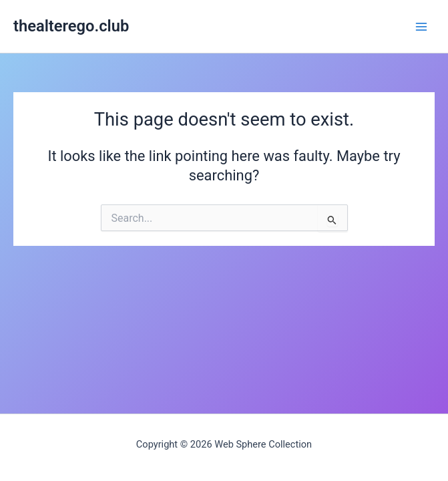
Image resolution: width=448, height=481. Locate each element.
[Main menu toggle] (421, 26)
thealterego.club (71, 26)
